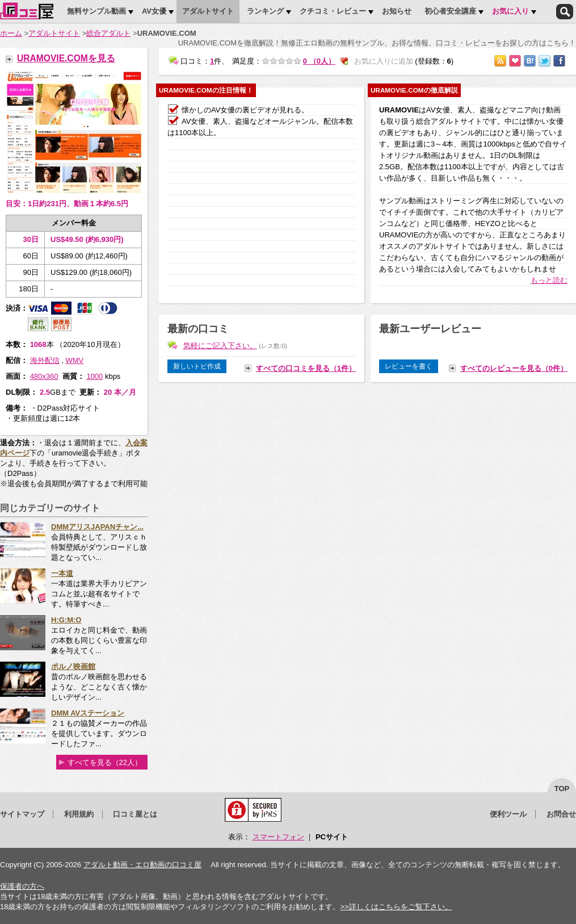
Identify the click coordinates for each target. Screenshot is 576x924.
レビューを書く (409, 366)
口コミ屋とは (135, 814)
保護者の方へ (22, 886)
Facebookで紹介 (559, 61)
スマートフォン (278, 837)
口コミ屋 (27, 11)
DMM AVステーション (88, 713)
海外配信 (45, 360)
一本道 (62, 573)
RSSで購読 (500, 61)
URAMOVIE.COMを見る (66, 58)
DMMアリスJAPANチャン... (97, 527)
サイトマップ (22, 814)
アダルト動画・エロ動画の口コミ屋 (142, 865)
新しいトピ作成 (197, 366)
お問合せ (561, 814)
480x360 (44, 376)
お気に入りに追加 (515, 61)
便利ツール (508, 814)
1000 (94, 376)
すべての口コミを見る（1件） (306, 368)
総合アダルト (108, 33)
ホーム (11, 33)
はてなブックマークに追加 (530, 61)
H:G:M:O (66, 620)
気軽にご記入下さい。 (220, 346)
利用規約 (79, 814)
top (562, 789)
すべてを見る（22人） (105, 762)
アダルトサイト (54, 33)
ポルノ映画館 (73, 666)
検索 (565, 12)
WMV (74, 360)
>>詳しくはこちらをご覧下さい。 (396, 907)
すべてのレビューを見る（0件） (514, 368)
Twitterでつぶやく (545, 61)
